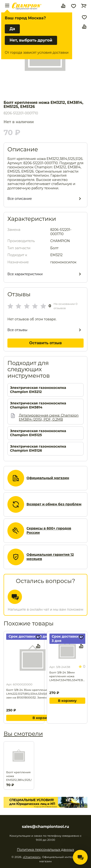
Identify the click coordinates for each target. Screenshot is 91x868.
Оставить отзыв (45, 343)
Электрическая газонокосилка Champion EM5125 (38, 433)
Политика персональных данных (46, 850)
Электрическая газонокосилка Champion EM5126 (38, 449)
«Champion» (32, 857)
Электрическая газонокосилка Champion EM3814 (38, 405)
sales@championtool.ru (45, 827)
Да (12, 29)
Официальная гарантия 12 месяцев (50, 557)
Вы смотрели (23, 734)
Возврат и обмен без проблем (54, 504)
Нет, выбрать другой (31, 40)
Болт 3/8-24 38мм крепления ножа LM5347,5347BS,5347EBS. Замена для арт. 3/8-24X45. (67, 676)
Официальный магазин (48, 478)
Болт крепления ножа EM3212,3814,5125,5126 (19, 776)
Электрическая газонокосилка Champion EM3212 (38, 390)
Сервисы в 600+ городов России (49, 531)
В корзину (42, 718)
